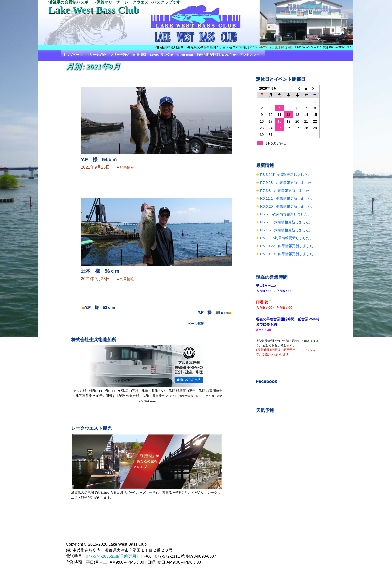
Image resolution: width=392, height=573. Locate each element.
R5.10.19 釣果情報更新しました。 (288, 254)
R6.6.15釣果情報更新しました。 (286, 214)
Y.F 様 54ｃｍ (99, 160)
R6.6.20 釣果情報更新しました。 (287, 206)
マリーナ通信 (120, 55)
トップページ (73, 55)
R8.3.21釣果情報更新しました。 (286, 175)
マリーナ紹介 (96, 55)
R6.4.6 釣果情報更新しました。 (286, 230)
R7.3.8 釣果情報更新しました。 (286, 191)
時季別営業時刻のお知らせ (216, 55)
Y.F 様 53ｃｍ (100, 308)
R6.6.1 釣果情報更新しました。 (286, 222)
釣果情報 (140, 55)
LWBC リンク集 (162, 55)
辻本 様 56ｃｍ (100, 271)
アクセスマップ (251, 55)
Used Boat (185, 55)
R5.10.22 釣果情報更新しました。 (288, 246)
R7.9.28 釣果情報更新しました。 (287, 183)
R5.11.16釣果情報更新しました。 (287, 238)
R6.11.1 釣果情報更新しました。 (287, 198)
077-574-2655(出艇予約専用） (272, 47)
